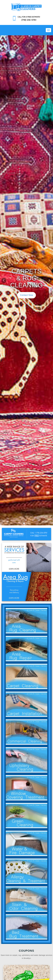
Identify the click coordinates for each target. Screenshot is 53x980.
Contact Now (26, 295)
